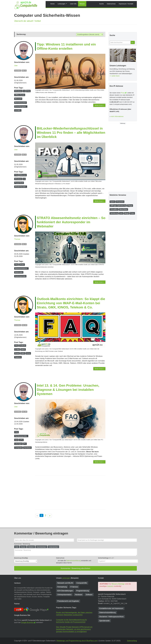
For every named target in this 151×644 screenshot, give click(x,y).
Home (52, 4)
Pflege (130, 206)
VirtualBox (114, 209)
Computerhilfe (82, 583)
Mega (126, 213)
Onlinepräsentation (64, 595)
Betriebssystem (21, 103)
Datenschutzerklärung (73, 561)
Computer (18, 448)
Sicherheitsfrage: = (106, 558)
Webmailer (19, 272)
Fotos (132, 213)
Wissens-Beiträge (118, 584)
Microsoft (18, 99)
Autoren (110, 586)
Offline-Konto (20, 95)
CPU (21, 440)
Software (89, 595)
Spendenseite (104, 621)
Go (132, 42)
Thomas (17, 239)
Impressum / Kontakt (126, 4)
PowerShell (19, 183)
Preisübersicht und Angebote (68, 601)
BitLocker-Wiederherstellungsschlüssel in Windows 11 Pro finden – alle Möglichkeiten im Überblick (71, 133)
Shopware (120, 202)
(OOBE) (18, 110)
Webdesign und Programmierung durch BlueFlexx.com (77, 641)
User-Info (73, 4)
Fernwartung (62, 587)
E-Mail (17, 349)
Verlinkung (114, 213)
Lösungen (18, 444)
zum (121, 213)
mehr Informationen (117, 116)
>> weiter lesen (115, 76)
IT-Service (74, 587)
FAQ (28, 91)
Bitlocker (23, 175)
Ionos (28, 353)
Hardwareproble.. (21, 436)
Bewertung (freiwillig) (21, 558)
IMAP (23, 349)
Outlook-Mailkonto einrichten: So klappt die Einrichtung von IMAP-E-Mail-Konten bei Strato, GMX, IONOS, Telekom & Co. (71, 303)
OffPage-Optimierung (118, 206)
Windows (18, 91)
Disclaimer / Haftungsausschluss (111, 617)
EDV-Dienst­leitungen (65, 591)
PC (25, 444)
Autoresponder (20, 276)
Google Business (27, 622)
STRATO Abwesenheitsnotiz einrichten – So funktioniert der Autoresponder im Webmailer (71, 222)
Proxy (123, 93)
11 (24, 91)
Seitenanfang (132, 641)
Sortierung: (21, 34)
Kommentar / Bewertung (22, 544)
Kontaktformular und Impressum (111, 608)
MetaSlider (123, 209)
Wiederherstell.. (21, 187)
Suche (102, 4)
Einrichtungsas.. (21, 107)
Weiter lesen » (99, 105)
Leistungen (62, 4)
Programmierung (83, 591)
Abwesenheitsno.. (21, 268)
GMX (23, 353)
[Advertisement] (70, 492)
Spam (112, 202)
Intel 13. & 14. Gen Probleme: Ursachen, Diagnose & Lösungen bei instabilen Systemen (68, 390)
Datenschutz (111, 4)
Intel (16, 440)
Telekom (18, 357)
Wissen (82, 4)
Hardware (27, 448)
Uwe (16, 66)
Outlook (23, 346)
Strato (22, 265)
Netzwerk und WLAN (65, 583)
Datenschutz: (60, 558)
